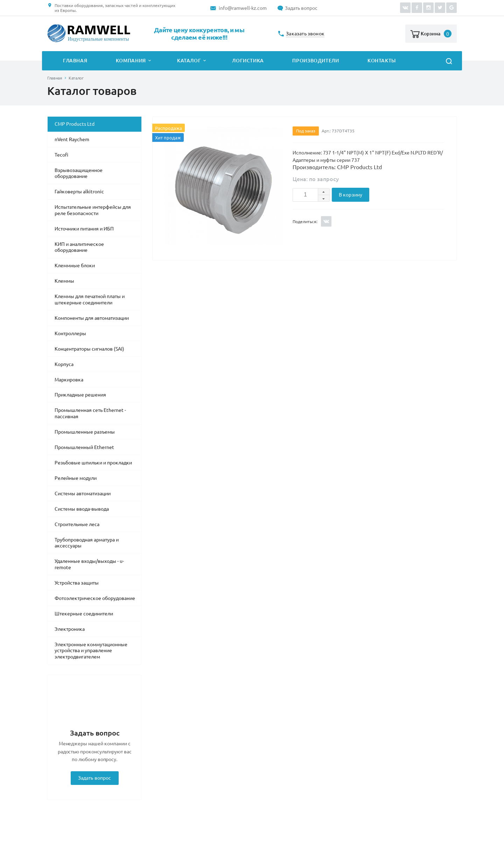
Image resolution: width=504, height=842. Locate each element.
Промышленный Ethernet (84, 447)
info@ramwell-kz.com (243, 8)
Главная (75, 61)
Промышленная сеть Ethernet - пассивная (90, 413)
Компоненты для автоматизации (92, 318)
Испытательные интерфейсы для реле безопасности (93, 210)
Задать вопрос (301, 8)
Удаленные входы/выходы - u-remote (89, 564)
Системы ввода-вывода (82, 509)
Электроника (70, 629)
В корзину (351, 195)
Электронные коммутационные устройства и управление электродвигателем (91, 651)
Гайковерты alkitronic (79, 192)
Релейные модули (76, 478)
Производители (316, 61)
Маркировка (69, 380)
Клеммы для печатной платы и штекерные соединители (90, 299)
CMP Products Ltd (75, 124)
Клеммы (64, 281)
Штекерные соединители (84, 614)
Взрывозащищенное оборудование (79, 173)
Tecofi (61, 155)
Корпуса (64, 364)
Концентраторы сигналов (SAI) (89, 349)
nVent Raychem (72, 139)
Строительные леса (77, 524)
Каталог (189, 61)
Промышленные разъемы (85, 432)
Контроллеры (70, 333)
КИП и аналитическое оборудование (79, 247)
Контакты (382, 61)
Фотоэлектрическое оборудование (95, 598)
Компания (131, 61)
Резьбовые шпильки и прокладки (93, 463)
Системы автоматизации (83, 494)
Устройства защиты (77, 583)
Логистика (248, 61)
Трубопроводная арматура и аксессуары (87, 543)
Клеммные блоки (75, 265)
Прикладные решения (80, 395)
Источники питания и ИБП (84, 229)
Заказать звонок (305, 34)
